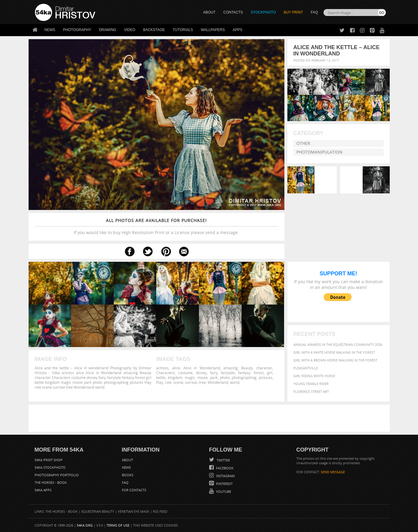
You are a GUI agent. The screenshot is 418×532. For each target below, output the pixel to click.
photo (225, 377)
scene (178, 382)
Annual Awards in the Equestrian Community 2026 (338, 344)
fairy (214, 373)
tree (202, 382)
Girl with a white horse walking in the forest (334, 352)
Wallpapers (213, 30)
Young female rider (311, 384)
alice (176, 368)
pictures (266, 377)
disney (201, 373)
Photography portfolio (57, 475)
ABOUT (209, 12)
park (214, 377)
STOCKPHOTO (263, 12)
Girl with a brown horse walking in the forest (335, 360)
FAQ (314, 12)
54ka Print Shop (49, 460)
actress (162, 368)
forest (259, 373)
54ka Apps (43, 490)
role (168, 382)
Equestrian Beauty (98, 511)
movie (203, 377)
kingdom (175, 377)
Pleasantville (306, 368)
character (264, 368)
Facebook (224, 468)
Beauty (247, 368)
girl (270, 373)
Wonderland (218, 382)
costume (185, 373)
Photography (77, 30)
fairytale (228, 373)
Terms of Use (118, 525)
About (127, 460)
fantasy (244, 373)
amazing (231, 368)
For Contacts (134, 490)
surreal (191, 382)
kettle (161, 377)
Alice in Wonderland (202, 368)
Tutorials (183, 30)
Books (128, 475)
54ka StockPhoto (50, 467)
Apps (237, 30)
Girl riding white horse (314, 376)
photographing (244, 377)
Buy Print (293, 12)
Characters (166, 373)
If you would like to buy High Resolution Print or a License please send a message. (156, 226)
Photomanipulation (319, 152)
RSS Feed (160, 511)
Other (303, 143)
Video (130, 30)
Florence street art (311, 391)
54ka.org (85, 525)
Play (160, 382)
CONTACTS (233, 12)
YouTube (223, 491)
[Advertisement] (210, 418)
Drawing (108, 30)
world (235, 382)
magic (190, 377)
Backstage (154, 30)
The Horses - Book (51, 482)
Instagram (225, 476)
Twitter (223, 460)
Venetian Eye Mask (133, 511)
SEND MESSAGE (333, 472)
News (50, 30)
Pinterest (224, 484)
